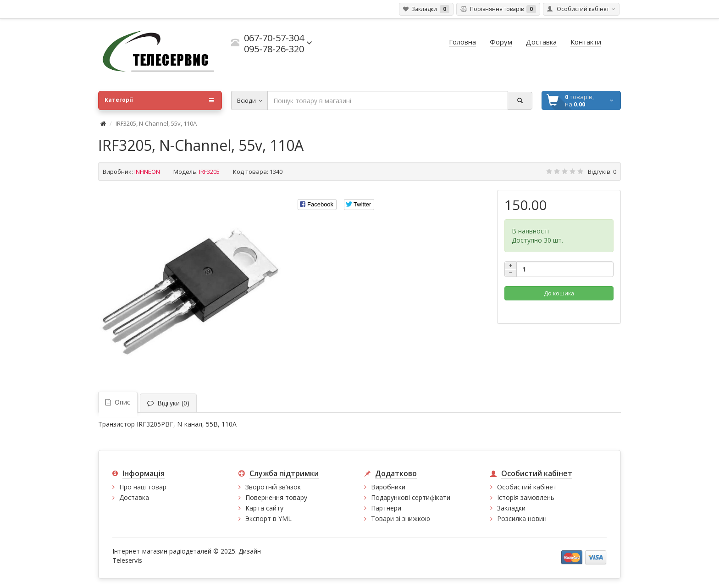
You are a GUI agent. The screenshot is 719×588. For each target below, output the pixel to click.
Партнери (386, 508)
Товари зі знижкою (401, 519)
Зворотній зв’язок (273, 487)
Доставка (134, 497)
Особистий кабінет (527, 487)
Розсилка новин (522, 519)
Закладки (511, 508)
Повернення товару (276, 497)
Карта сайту (264, 508)
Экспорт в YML (268, 519)
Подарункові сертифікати (411, 497)
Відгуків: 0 (602, 172)
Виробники (388, 487)
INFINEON (147, 172)
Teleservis (127, 560)
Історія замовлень (526, 497)
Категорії (159, 100)
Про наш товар (143, 487)
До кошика (559, 293)
